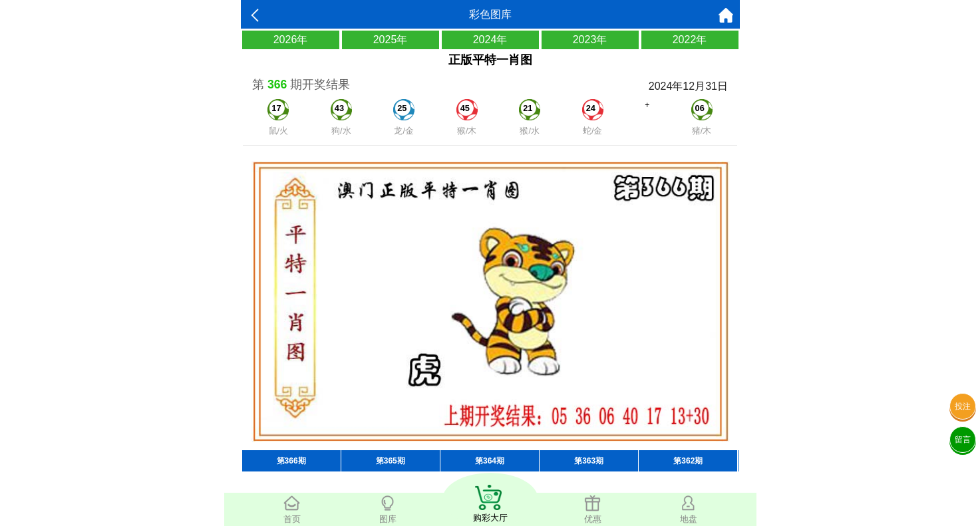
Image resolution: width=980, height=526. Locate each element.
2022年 (690, 40)
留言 (963, 440)
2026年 (291, 40)
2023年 (590, 40)
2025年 (391, 40)
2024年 (490, 40)
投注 (963, 406)
